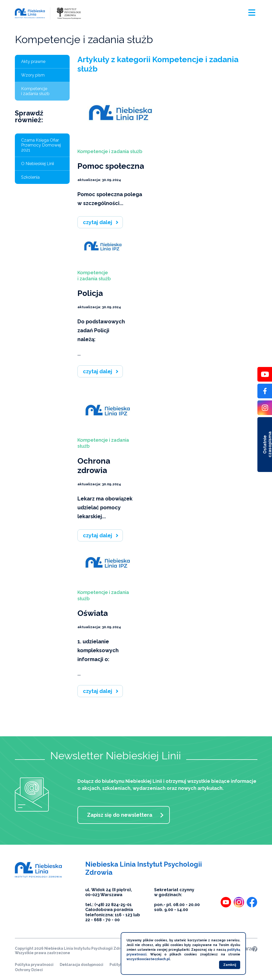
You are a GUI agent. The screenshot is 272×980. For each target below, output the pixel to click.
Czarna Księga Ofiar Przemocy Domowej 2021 (41, 145)
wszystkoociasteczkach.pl (148, 959)
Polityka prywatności (34, 965)
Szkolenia (30, 177)
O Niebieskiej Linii (38, 164)
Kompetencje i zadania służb (35, 91)
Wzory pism (33, 75)
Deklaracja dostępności (81, 965)
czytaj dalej (98, 222)
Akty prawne (33, 62)
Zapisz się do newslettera (120, 815)
